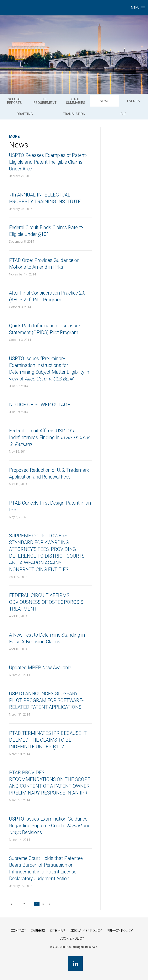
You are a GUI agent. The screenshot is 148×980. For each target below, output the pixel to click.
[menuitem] (14, 101)
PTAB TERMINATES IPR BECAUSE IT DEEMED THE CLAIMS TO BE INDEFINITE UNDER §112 (48, 740)
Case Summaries (76, 101)
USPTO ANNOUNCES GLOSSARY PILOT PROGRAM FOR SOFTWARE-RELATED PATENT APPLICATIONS (46, 700)
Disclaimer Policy (86, 930)
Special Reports (14, 101)
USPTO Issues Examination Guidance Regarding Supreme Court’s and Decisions (50, 826)
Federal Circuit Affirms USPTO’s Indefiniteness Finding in (50, 437)
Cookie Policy (72, 938)
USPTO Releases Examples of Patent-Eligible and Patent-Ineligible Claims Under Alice (48, 162)
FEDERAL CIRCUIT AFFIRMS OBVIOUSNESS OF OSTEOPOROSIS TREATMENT (46, 602)
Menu (138, 8)
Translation (74, 114)
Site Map (57, 930)
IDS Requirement (45, 101)
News (105, 101)
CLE (123, 114)
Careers (38, 930)
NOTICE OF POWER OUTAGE (40, 405)
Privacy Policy (120, 930)
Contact (18, 930)
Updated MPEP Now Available (40, 668)
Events (134, 101)
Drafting (25, 114)
